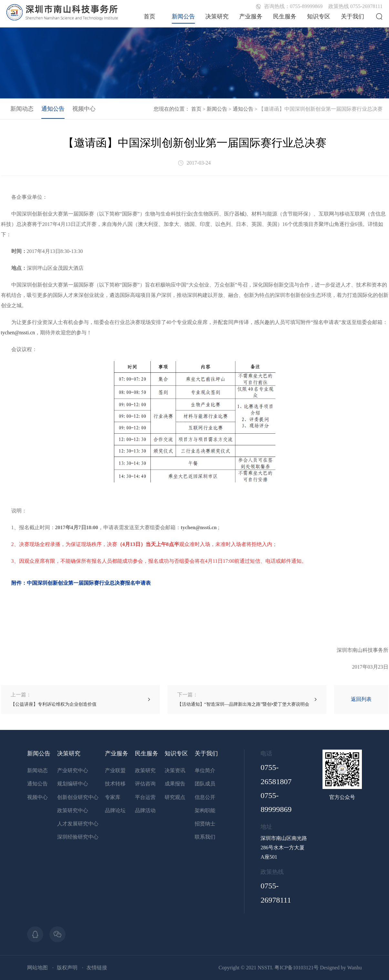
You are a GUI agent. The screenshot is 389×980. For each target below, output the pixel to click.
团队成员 (205, 784)
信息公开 (205, 797)
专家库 (113, 797)
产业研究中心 (73, 770)
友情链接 (97, 968)
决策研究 (217, 16)
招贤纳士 (205, 824)
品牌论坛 (115, 810)
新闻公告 (183, 16)
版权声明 (67, 968)
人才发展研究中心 (78, 824)
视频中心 (84, 109)
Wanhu (355, 968)
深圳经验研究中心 (78, 837)
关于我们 (353, 16)
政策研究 (145, 770)
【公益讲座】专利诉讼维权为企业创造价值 (54, 699)
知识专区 (319, 16)
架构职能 (205, 810)
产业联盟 (115, 770)
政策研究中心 (73, 810)
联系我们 (205, 837)
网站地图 (37, 968)
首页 (149, 16)
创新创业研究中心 (78, 797)
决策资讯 (175, 770)
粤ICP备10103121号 (297, 968)
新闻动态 (22, 109)
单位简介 (205, 770)
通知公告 (243, 109)
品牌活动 (145, 810)
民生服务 (285, 16)
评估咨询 (145, 784)
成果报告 (175, 784)
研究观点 (175, 797)
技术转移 (115, 784)
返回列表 (361, 699)
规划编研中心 (73, 784)
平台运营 (145, 797)
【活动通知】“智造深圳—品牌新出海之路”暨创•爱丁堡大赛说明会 (243, 699)
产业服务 (251, 16)
